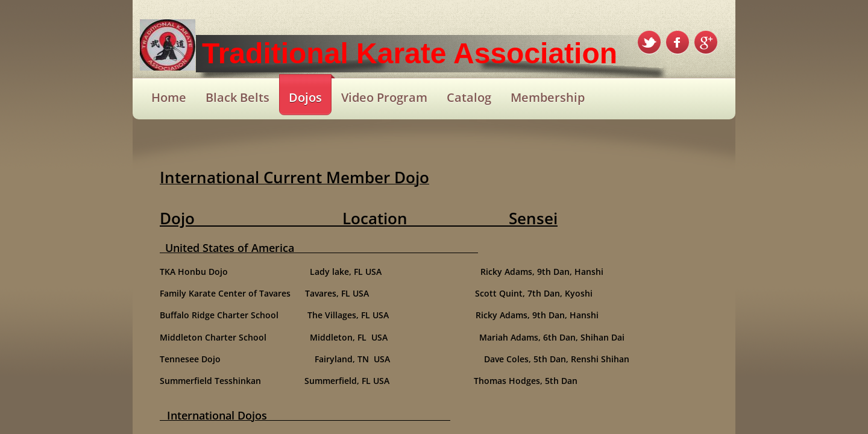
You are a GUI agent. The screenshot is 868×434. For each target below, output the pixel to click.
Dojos (305, 97)
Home (169, 97)
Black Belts (237, 97)
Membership (548, 97)
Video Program (384, 97)
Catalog (469, 97)
